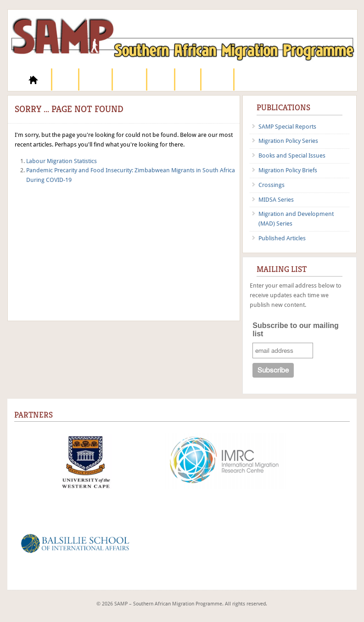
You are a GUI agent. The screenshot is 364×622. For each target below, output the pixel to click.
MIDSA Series (276, 200)
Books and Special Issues (292, 155)
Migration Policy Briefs (288, 170)
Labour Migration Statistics (62, 161)
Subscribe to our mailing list (296, 330)
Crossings (272, 185)
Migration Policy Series (288, 141)
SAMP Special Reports (287, 127)
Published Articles (282, 238)
